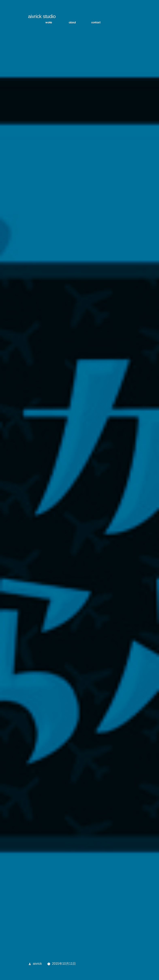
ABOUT (72, 23)
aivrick (37, 964)
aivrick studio (42, 17)
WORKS (49, 23)
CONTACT (96, 23)
